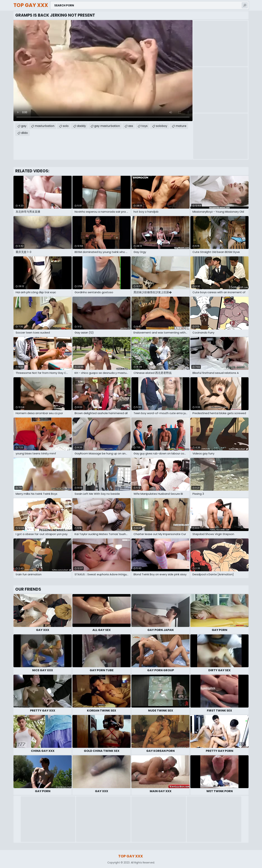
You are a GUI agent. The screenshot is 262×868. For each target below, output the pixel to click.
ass (131, 126)
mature (181, 126)
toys (144, 126)
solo (66, 126)
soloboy (162, 126)
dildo (24, 133)
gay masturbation (107, 126)
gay (24, 126)
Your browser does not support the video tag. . (103, 71)
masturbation (45, 126)
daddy (81, 126)
